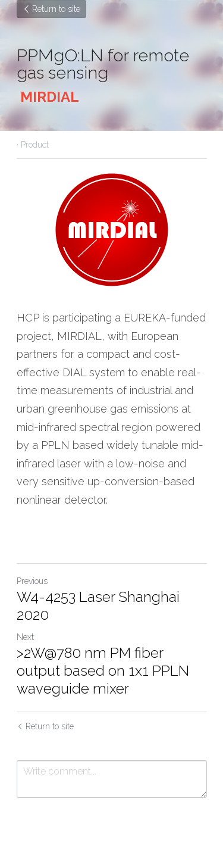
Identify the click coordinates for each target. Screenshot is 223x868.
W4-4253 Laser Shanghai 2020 (98, 606)
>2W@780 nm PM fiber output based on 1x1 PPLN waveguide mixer (103, 671)
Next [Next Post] (25, 637)
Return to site (51, 9)
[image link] (112, 230)
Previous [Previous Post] (32, 581)
